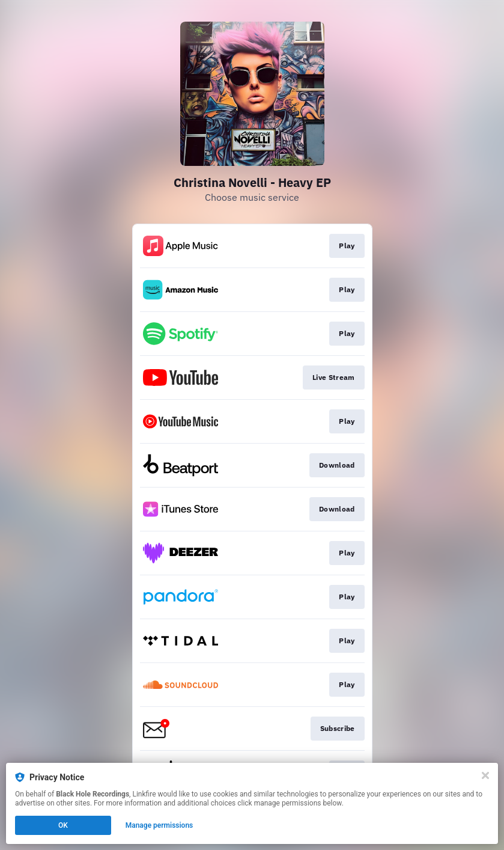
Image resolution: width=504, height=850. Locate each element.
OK (63, 825)
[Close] (485, 775)
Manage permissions (159, 825)
